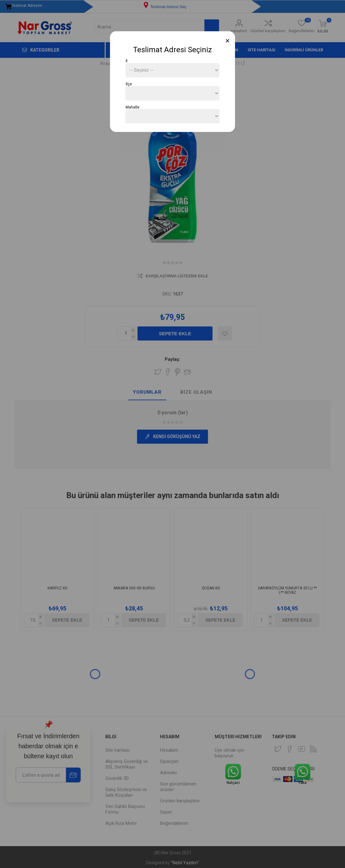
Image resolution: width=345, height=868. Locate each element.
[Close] (228, 41)
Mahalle (132, 107)
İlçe (129, 84)
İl (127, 61)
